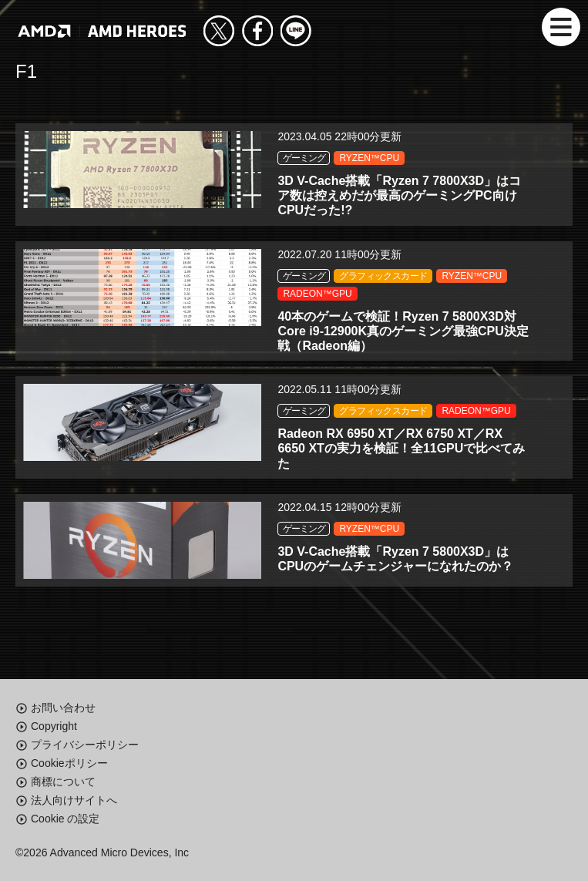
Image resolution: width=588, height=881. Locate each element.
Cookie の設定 (65, 819)
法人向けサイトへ (74, 800)
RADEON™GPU (317, 294)
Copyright (54, 726)
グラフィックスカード (383, 276)
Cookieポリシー (69, 763)
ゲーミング (304, 158)
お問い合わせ (63, 708)
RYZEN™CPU (369, 158)
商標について (63, 782)
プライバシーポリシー (85, 745)
